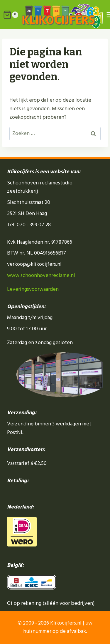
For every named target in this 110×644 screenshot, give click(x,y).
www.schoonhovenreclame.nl (41, 275)
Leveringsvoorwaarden (33, 289)
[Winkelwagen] (9, 15)
